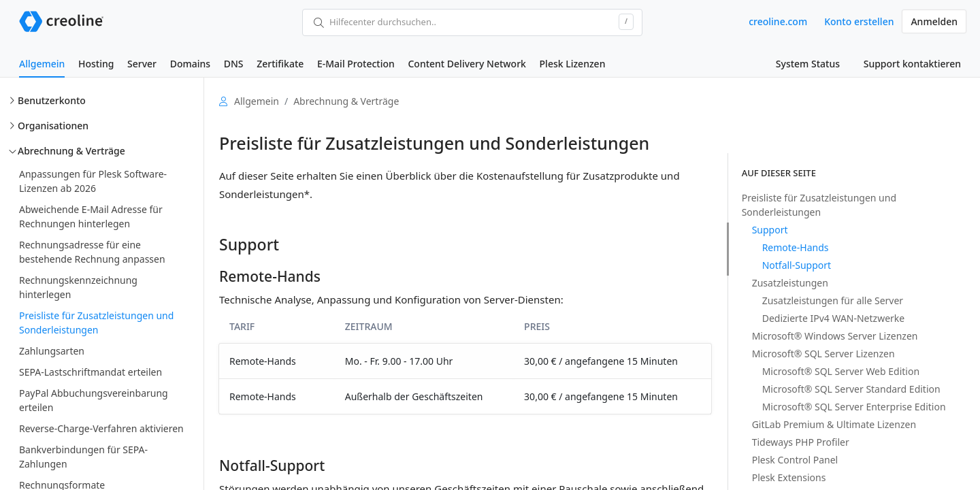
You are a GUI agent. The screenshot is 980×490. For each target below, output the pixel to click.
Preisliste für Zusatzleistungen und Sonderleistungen (96, 323)
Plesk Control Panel (795, 460)
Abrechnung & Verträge (71, 151)
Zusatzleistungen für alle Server (833, 300)
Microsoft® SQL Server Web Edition (841, 371)
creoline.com (778, 21)
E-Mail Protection (356, 64)
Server (142, 64)
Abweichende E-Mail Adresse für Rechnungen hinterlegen (91, 216)
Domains (190, 64)
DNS (234, 64)
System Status (808, 64)
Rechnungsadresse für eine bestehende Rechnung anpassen (92, 252)
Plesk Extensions (789, 477)
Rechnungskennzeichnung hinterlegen (78, 287)
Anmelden (934, 21)
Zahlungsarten (52, 351)
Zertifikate (280, 64)
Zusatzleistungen (790, 283)
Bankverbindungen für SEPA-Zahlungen (83, 457)
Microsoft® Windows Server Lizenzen (835, 336)
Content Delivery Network (467, 64)
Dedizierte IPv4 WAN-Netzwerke (834, 318)
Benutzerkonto (52, 100)
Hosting (96, 64)
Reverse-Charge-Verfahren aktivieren (101, 428)
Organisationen (53, 126)
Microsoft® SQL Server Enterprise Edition (854, 407)
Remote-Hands (796, 247)
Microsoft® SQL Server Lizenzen (823, 354)
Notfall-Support (797, 265)
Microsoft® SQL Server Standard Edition (851, 389)
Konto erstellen (859, 21)
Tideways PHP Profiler (801, 442)
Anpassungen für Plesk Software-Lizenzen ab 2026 (93, 181)
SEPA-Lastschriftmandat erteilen (91, 372)
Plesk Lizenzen (573, 64)
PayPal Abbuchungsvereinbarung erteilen (94, 400)
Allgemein (42, 64)
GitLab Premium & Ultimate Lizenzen (834, 424)
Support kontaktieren (912, 64)
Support (770, 230)
